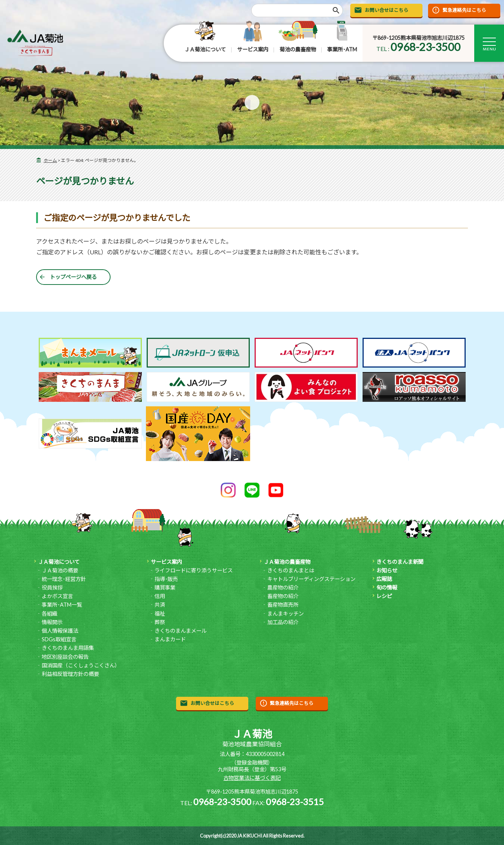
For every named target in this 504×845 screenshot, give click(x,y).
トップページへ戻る (73, 277)
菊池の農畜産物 (298, 49)
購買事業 (165, 587)
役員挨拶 (52, 587)
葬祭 (160, 622)
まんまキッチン (286, 614)
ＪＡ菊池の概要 (60, 570)
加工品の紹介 (283, 622)
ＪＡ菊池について (205, 49)
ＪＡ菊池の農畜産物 (287, 562)
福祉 (160, 614)
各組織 (50, 614)
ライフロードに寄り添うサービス (194, 570)
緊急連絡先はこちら (464, 10)
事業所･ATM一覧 (62, 605)
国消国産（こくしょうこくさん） (81, 665)
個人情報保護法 (60, 631)
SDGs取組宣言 (59, 639)
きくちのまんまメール (181, 631)
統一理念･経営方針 (64, 579)
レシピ (384, 596)
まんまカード (170, 639)
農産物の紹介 (283, 587)
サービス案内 (253, 49)
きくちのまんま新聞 (400, 562)
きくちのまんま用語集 (68, 648)
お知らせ (387, 570)
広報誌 (384, 579)
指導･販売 (166, 579)
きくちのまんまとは (291, 570)
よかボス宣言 (57, 596)
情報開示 (52, 622)
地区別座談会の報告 (65, 657)
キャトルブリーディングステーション (311, 579)
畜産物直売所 (283, 605)
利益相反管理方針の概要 (70, 674)
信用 (160, 596)
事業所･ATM (342, 49)
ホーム (50, 160)
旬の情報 (387, 587)
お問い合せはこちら (387, 10)
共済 (160, 605)
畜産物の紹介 (283, 596)
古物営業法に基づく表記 (252, 778)
